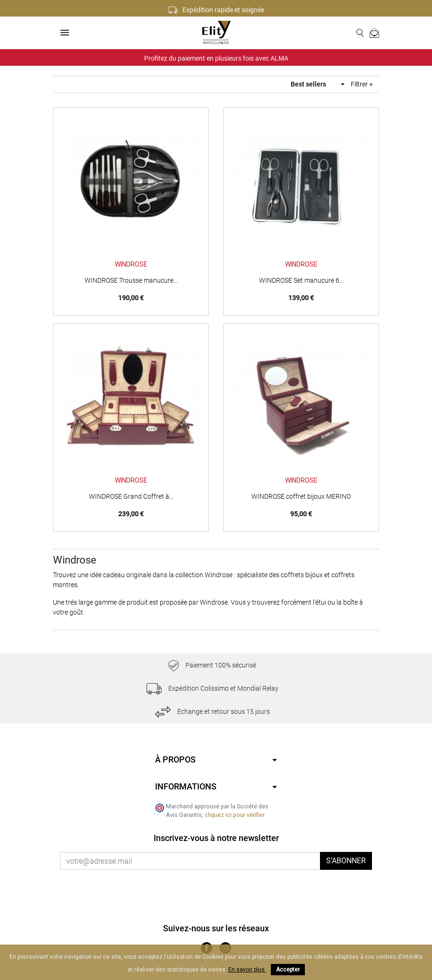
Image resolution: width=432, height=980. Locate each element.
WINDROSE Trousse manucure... (131, 280)
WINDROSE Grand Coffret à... (131, 496)
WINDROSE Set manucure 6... (301, 280)
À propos (175, 759)
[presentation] (139, 888)
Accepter (288, 970)
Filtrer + (362, 84)
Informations (186, 786)
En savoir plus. (247, 970)
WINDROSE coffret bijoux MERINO (301, 496)
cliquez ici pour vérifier (234, 815)
